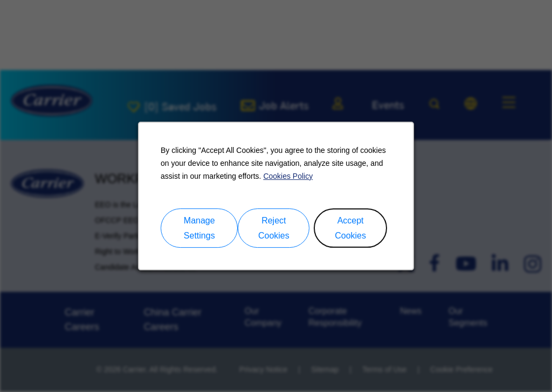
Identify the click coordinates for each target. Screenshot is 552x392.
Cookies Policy (288, 176)
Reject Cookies (274, 228)
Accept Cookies (350, 228)
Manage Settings (199, 228)
